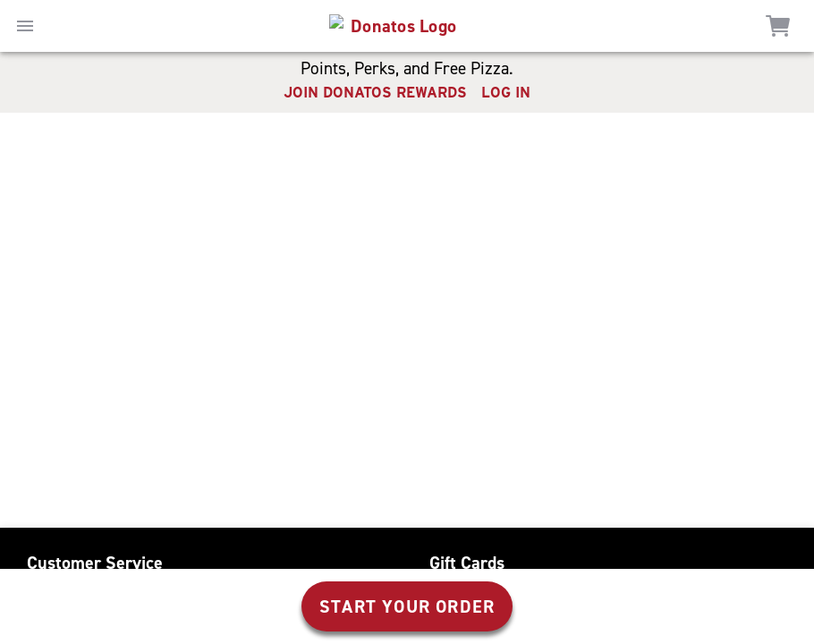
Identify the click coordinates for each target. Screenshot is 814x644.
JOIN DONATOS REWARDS (375, 93)
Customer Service (95, 563)
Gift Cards (467, 563)
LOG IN (506, 93)
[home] (396, 26)
